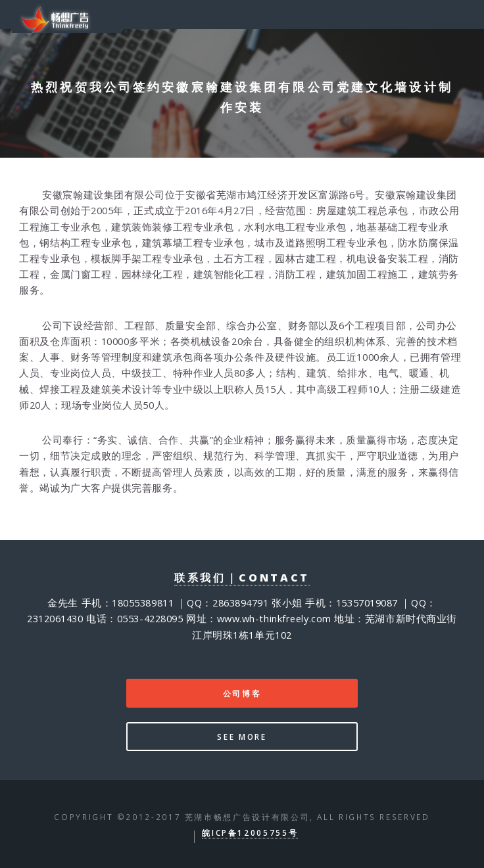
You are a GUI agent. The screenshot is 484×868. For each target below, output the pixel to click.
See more (242, 737)
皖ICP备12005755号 (250, 833)
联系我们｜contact (242, 578)
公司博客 (242, 693)
